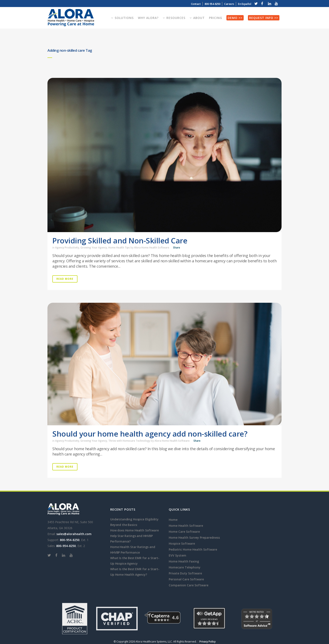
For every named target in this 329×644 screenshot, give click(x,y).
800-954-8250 (212, 4)
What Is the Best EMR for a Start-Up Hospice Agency (135, 561)
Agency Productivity (67, 248)
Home (173, 520)
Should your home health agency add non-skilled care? (150, 434)
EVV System (177, 555)
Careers (229, 4)
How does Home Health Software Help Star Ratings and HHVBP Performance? (134, 536)
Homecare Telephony (185, 567)
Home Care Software (184, 532)
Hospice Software (182, 543)
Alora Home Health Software (152, 248)
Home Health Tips (119, 248)
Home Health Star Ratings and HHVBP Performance (133, 550)
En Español (245, 4)
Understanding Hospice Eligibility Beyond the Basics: (134, 522)
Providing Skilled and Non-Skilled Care (120, 241)
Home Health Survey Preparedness (194, 538)
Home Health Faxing (184, 561)
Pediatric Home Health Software (193, 549)
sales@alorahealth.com (74, 534)
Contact (196, 4)
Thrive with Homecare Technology (129, 441)
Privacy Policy (207, 642)
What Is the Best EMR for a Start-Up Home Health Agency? (135, 572)
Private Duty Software (185, 573)
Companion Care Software (189, 585)
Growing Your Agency (94, 248)
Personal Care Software (186, 579)
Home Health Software (186, 526)
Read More (65, 279)
